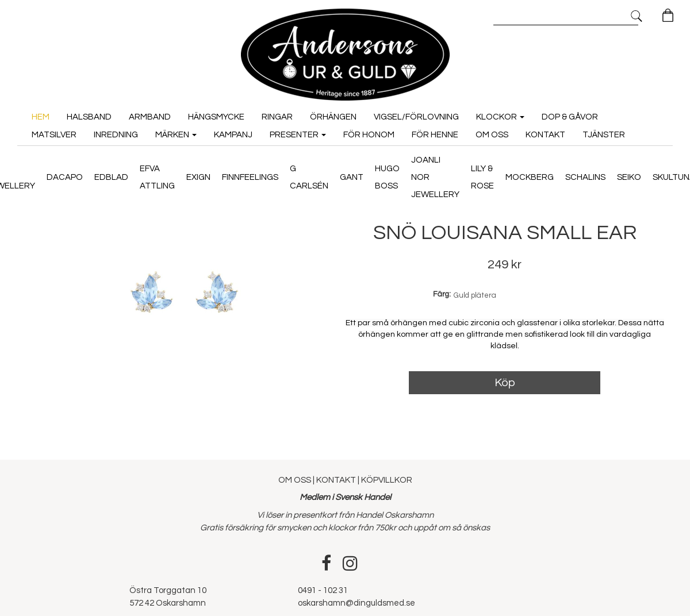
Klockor (500, 115)
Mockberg (530, 175)
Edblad (111, 175)
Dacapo (65, 175)
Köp (505, 379)
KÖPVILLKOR (387, 476)
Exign (198, 175)
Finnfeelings (250, 175)
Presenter (298, 132)
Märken (176, 132)
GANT (352, 175)
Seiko (629, 175)
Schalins (585, 175)
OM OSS (296, 476)
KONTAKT (336, 476)
